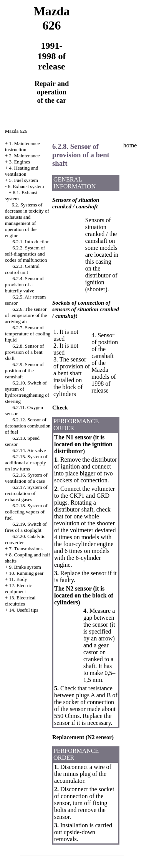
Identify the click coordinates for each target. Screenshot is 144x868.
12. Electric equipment (19, 588)
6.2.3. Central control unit (22, 269)
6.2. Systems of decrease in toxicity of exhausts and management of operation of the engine (27, 220)
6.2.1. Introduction (31, 242)
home (130, 145)
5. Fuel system (23, 180)
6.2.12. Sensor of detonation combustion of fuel (28, 426)
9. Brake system (25, 567)
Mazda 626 (16, 131)
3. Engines (19, 162)
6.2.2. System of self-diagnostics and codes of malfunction (26, 254)
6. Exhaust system (26, 186)
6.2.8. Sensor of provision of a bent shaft (24, 352)
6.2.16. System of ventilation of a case (26, 478)
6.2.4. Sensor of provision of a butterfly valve (24, 285)
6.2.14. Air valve (29, 450)
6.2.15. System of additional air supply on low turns (26, 463)
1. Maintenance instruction (22, 146)
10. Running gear (26, 573)
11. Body (18, 579)
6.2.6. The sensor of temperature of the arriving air (26, 315)
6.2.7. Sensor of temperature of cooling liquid (28, 334)
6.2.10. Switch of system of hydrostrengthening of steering (27, 392)
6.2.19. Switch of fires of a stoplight (26, 527)
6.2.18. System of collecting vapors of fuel (26, 512)
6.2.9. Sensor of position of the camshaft (24, 370)
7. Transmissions (26, 549)
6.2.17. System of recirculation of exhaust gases (26, 493)
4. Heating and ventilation (22, 171)
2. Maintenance (24, 156)
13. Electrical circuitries (20, 601)
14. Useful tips (23, 610)
